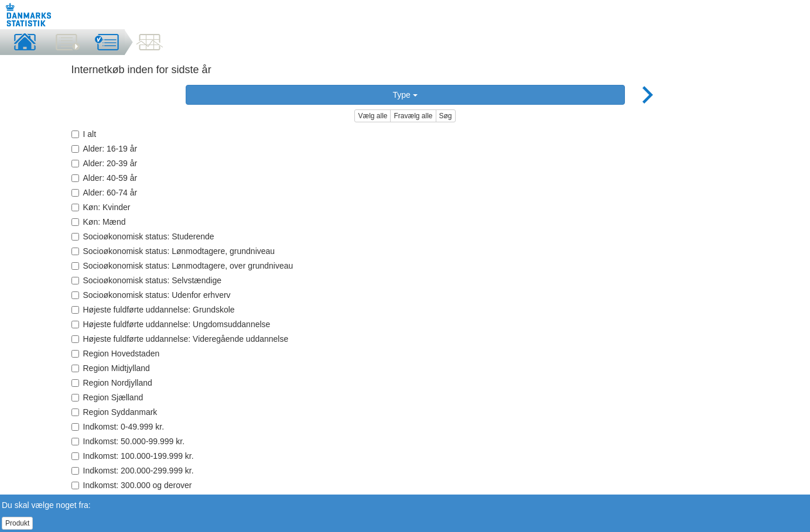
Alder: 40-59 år (105, 178)
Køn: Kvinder (101, 207)
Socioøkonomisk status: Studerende (143, 236)
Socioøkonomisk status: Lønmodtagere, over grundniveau (182, 266)
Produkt (17, 523)
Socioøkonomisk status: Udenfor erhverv (151, 295)
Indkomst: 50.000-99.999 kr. (128, 441)
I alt (84, 134)
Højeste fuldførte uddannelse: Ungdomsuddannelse (171, 324)
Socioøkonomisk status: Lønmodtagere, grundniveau (173, 251)
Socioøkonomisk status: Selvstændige (147, 280)
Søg (446, 116)
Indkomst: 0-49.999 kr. (118, 427)
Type (405, 95)
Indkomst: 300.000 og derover (132, 485)
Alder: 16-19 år (105, 149)
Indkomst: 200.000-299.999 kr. (133, 471)
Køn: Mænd (99, 222)
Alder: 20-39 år (105, 163)
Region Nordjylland (112, 383)
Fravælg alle (413, 116)
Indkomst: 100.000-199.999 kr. (133, 456)
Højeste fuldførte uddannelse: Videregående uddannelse (180, 339)
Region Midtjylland (111, 368)
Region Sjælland (107, 397)
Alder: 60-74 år (105, 193)
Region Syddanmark (115, 412)
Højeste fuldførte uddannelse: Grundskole (153, 310)
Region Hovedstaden (116, 353)
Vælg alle (372, 116)
